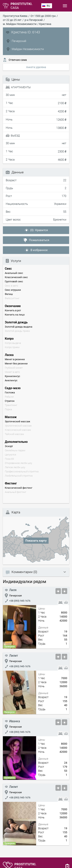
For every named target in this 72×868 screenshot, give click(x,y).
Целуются (10, 455)
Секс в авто (11, 286)
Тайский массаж (14, 434)
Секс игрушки (13, 290)
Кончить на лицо (15, 315)
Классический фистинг (19, 488)
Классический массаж (18, 430)
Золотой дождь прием (17, 331)
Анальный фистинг (15, 492)
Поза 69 (9, 459)
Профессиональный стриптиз (22, 471)
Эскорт (9, 446)
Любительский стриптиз (19, 476)
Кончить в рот (13, 310)
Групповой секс (14, 281)
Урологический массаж (18, 426)
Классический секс (16, 277)
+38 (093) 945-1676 (18, 601)
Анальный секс (14, 273)
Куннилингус (12, 376)
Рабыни (9, 397)
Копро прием (12, 347)
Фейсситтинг (12, 298)
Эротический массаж (17, 421)
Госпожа (10, 392)
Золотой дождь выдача (19, 327)
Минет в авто (12, 372)
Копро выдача (13, 343)
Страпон (10, 401)
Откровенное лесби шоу (18, 463)
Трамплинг (11, 405)
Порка (8, 409)
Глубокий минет (14, 368)
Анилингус (11, 380)
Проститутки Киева (15, 16)
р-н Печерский (34, 20)
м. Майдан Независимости (20, 24)
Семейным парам (15, 450)
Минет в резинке (15, 359)
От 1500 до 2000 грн (43, 16)
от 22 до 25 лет (12, 20)
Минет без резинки (16, 364)
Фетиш (9, 294)
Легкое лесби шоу (15, 467)
